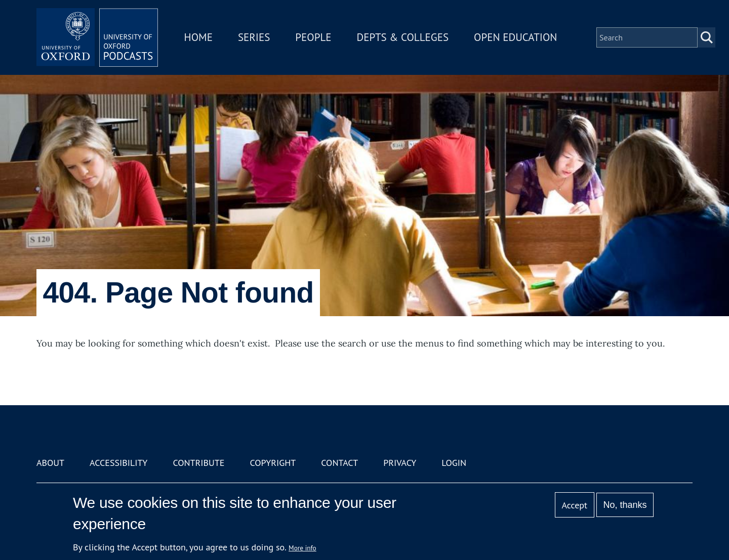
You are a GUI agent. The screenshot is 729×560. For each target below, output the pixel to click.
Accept (574, 505)
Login (454, 463)
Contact (339, 463)
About (50, 463)
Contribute (198, 463)
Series (254, 37)
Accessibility (118, 463)
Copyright (273, 463)
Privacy (400, 463)
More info (302, 548)
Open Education (515, 37)
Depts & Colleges (403, 37)
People (313, 37)
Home (198, 37)
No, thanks (625, 505)
